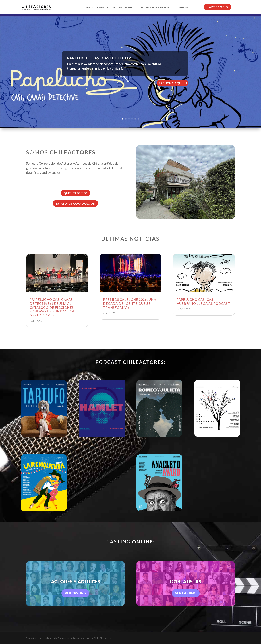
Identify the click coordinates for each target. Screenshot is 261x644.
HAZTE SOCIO (217, 7)
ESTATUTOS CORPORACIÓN (75, 203)
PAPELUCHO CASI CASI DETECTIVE (100, 58)
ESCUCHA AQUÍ (171, 83)
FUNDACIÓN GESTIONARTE (155, 7)
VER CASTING (75, 593)
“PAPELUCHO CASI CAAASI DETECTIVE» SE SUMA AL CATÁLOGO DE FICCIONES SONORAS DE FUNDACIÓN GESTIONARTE (52, 307)
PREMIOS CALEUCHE (124, 7)
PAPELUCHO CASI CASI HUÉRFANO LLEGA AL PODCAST (203, 301)
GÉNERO (183, 7)
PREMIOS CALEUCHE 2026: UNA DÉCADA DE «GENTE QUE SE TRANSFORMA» (130, 303)
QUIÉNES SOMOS (96, 7)
